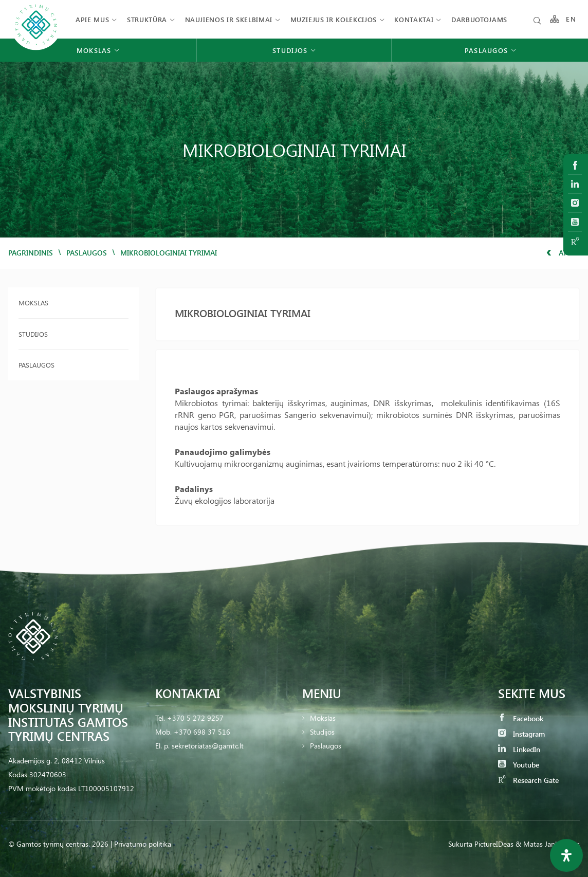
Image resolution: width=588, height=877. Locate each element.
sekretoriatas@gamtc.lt (208, 746)
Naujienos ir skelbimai (229, 19)
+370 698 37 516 (202, 732)
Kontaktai (414, 19)
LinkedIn (519, 749)
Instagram (521, 734)
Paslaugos (87, 253)
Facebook (521, 718)
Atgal (563, 253)
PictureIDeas (494, 844)
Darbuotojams (479, 19)
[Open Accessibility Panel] (566, 855)
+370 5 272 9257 (195, 718)
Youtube (519, 765)
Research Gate (528, 780)
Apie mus (92, 19)
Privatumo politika (143, 844)
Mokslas (33, 303)
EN (571, 19)
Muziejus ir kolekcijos (334, 19)
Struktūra (147, 19)
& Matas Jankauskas (548, 844)
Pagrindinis (31, 253)
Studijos (33, 334)
